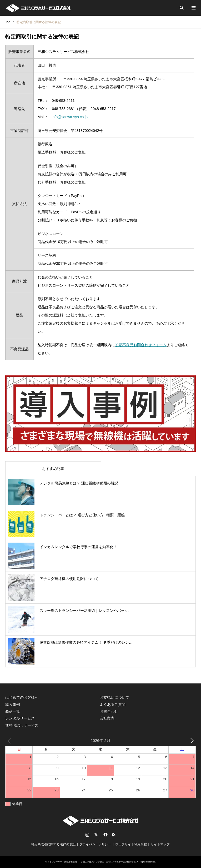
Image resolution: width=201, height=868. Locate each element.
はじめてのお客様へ (22, 697)
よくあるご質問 (113, 705)
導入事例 (13, 705)
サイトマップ (160, 844)
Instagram (87, 835)
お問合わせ (109, 711)
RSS (114, 835)
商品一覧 (13, 711)
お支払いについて (114, 697)
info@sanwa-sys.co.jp (70, 117)
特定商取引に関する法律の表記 (53, 844)
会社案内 (107, 718)
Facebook (105, 835)
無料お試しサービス (22, 725)
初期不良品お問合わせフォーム (141, 345)
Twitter (96, 835)
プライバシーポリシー (95, 844)
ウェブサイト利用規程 (131, 844)
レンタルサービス (20, 718)
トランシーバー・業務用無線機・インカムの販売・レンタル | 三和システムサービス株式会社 (91, 862)
